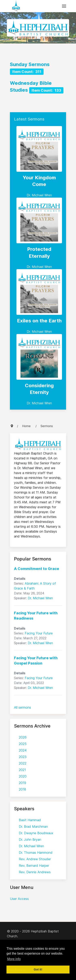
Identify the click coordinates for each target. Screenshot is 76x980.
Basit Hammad (30, 820)
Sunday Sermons (30, 64)
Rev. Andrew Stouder (35, 859)
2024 (23, 750)
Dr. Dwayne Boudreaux (36, 833)
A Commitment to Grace (37, 569)
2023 (23, 757)
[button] (64, 6)
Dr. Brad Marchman (33, 827)
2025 (23, 744)
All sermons (22, 707)
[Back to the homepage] (16, 6)
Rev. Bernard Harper (34, 866)
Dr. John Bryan (30, 840)
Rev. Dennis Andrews (35, 872)
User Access (19, 899)
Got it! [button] (38, 969)
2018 (22, 789)
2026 (23, 737)
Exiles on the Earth (39, 321)
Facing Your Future (39, 633)
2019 (22, 783)
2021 (22, 770)
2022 (23, 763)
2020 (23, 776)
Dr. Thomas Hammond (36, 853)
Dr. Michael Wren (39, 195)
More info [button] (14, 959)
